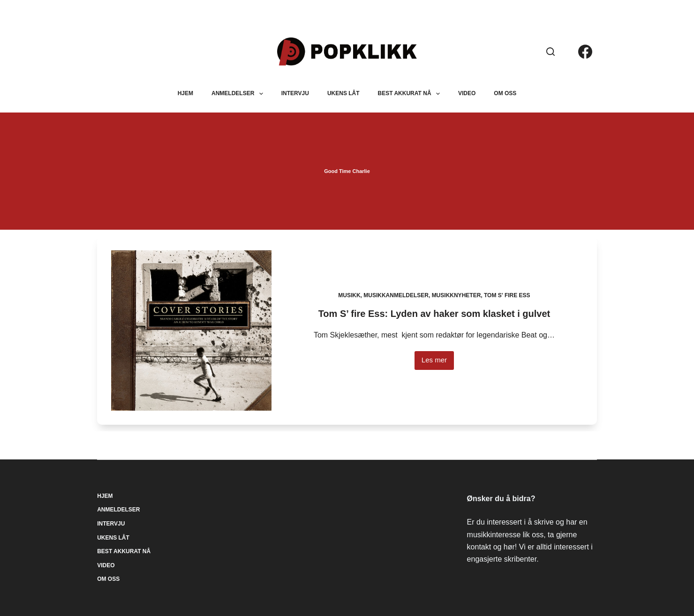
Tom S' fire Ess (507, 295)
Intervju (295, 93)
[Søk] (551, 52)
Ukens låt (343, 93)
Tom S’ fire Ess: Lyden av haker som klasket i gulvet (434, 314)
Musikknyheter (456, 295)
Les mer (438, 363)
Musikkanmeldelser (396, 295)
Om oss (505, 93)
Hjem (185, 93)
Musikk (349, 295)
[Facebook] (585, 52)
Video (467, 93)
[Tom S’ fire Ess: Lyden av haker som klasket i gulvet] (191, 331)
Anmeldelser (239, 94)
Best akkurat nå (411, 94)
